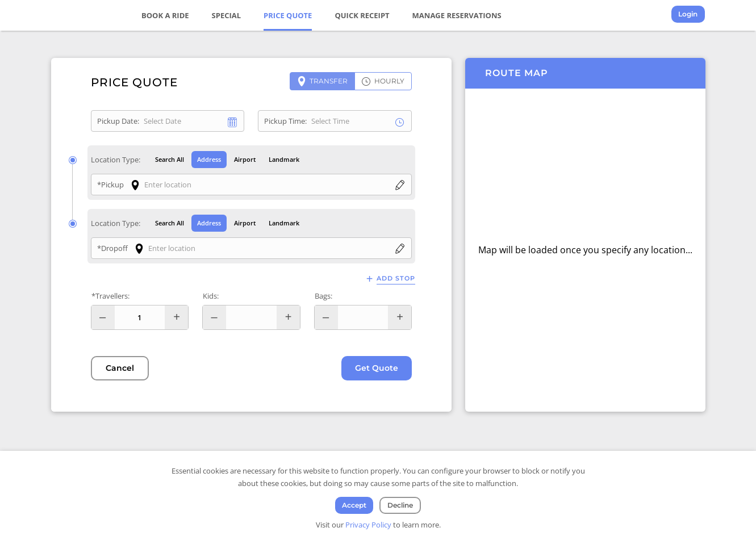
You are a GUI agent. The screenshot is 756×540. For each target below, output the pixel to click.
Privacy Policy (368, 525)
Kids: (211, 296)
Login (688, 14)
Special (227, 15)
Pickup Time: (285, 121)
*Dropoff (112, 249)
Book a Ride (166, 15)
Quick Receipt (362, 15)
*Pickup (110, 185)
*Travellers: (110, 296)
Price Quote (288, 15)
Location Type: (116, 160)
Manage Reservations (457, 15)
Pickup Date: (118, 121)
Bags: (323, 296)
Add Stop (396, 279)
